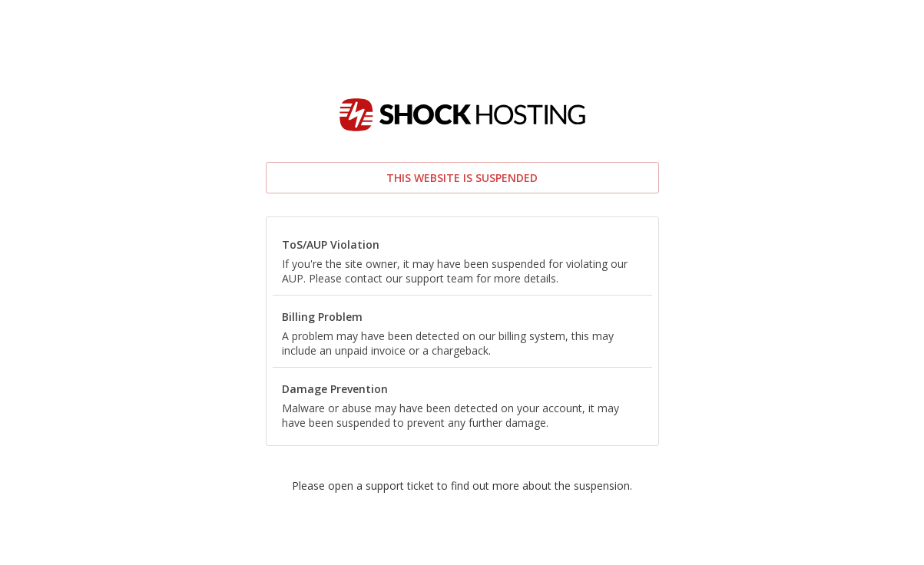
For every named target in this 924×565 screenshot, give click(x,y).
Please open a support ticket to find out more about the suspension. (462, 486)
